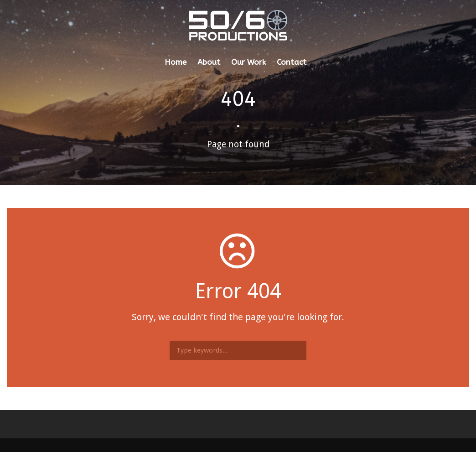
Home (176, 62)
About (209, 62)
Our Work (248, 62)
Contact (292, 62)
